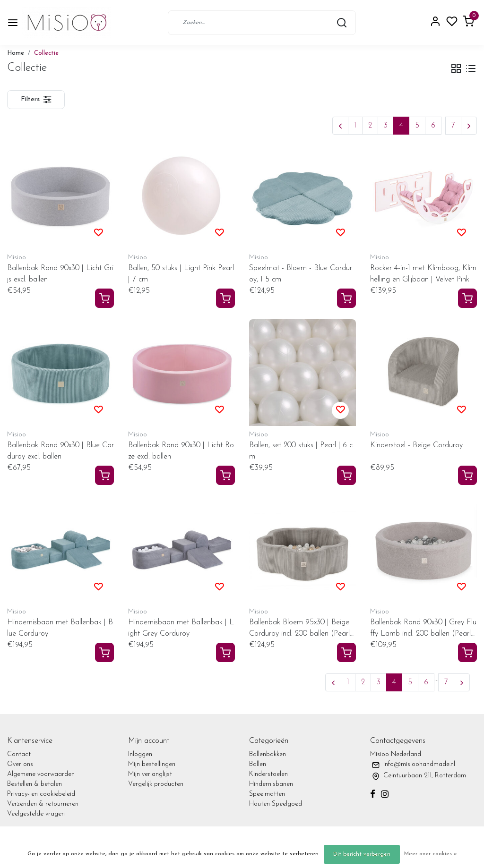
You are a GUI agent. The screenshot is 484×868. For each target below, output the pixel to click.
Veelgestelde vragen (36, 814)
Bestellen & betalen (35, 784)
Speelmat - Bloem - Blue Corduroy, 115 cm (301, 274)
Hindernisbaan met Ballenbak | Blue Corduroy (60, 628)
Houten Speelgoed (276, 804)
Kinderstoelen (268, 774)
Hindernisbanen (271, 784)
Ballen (258, 764)
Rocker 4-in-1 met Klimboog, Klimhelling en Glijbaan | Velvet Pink (423, 274)
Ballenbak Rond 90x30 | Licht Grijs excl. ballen (60, 274)
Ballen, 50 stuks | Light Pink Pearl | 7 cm (181, 274)
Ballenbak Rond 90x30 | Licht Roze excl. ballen (181, 451)
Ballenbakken (268, 754)
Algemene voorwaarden (41, 774)
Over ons (20, 764)
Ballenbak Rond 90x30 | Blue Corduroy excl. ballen (60, 451)
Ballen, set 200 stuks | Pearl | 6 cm (301, 451)
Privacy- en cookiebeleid (41, 794)
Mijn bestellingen (152, 764)
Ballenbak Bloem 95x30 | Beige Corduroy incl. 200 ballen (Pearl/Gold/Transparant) (301, 629)
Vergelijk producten (156, 784)
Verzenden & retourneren (43, 804)
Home (16, 53)
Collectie (46, 53)
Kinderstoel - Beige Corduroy (416, 445)
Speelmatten (267, 794)
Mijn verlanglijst (150, 774)
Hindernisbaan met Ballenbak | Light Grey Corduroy (181, 628)
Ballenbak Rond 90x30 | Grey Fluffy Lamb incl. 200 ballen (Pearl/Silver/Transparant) (423, 629)
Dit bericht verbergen (362, 854)
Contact (19, 754)
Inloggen (140, 754)
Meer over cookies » (431, 854)
